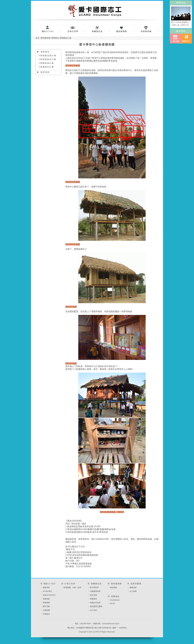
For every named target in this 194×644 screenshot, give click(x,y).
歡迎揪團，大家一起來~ (73, 587)
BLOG (112, 603)
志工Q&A (94, 610)
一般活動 (175, 39)
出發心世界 (72, 29)
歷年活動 (46, 606)
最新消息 (46, 587)
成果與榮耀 (146, 29)
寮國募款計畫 (47, 67)
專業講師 (46, 603)
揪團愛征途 (97, 29)
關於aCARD (48, 29)
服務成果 (133, 587)
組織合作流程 (95, 603)
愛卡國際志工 (95, 11)
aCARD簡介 (48, 591)
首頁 (37, 38)
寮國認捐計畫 (47, 63)
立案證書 (46, 610)
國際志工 (186, 39)
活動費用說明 (95, 591)
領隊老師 (46, 599)
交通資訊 (46, 614)
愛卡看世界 (94, 587)
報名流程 (93, 595)
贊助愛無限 (122, 29)
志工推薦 (133, 591)
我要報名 (93, 599)
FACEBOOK (115, 600)
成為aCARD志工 (49, 595)
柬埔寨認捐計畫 (48, 56)
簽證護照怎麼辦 (96, 606)
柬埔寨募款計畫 (48, 59)
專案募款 (45, 52)
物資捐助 (45, 72)
